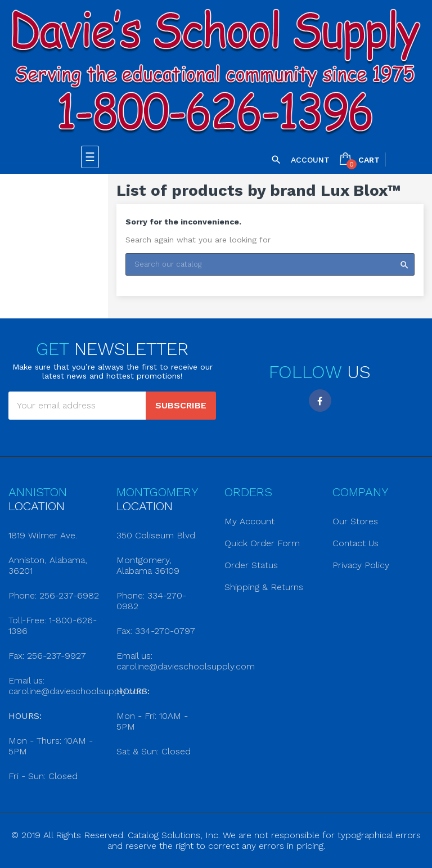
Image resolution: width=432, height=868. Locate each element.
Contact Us (355, 543)
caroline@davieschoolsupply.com (78, 691)
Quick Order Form (262, 543)
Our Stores (355, 521)
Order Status (251, 565)
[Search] (270, 264)
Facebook (320, 401)
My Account (249, 521)
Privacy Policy (361, 565)
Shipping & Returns (264, 587)
